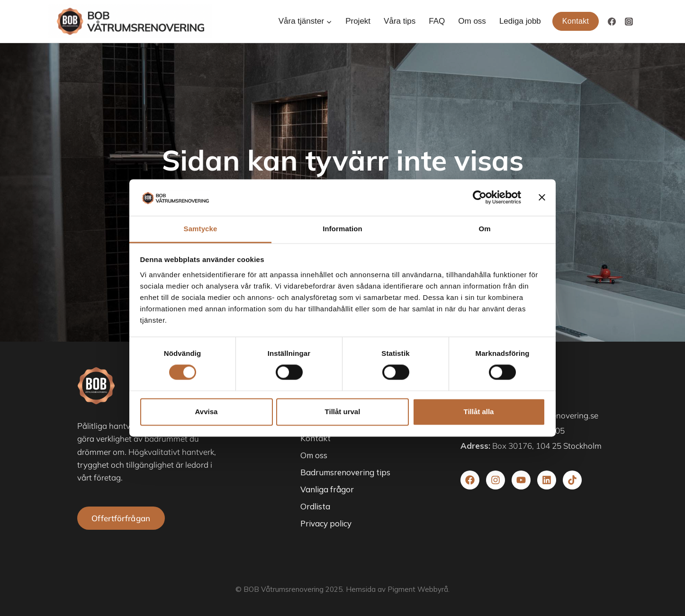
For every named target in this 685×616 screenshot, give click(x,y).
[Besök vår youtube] (521, 480)
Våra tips (400, 21)
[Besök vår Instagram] (496, 480)
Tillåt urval (343, 412)
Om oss (472, 21)
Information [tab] (342, 229)
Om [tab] (484, 229)
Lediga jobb (520, 21)
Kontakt (576, 21)
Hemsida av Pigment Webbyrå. (398, 589)
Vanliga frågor (327, 489)
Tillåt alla (479, 412)
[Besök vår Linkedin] (547, 480)
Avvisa (207, 412)
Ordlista (315, 506)
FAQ (437, 21)
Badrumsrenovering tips (345, 472)
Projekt (358, 21)
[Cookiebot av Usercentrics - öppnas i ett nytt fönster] (480, 198)
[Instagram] (629, 21)
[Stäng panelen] (542, 198)
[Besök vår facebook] (470, 480)
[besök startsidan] (96, 386)
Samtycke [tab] (201, 229)
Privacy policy (326, 523)
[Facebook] (612, 21)
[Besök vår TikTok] (572, 480)
